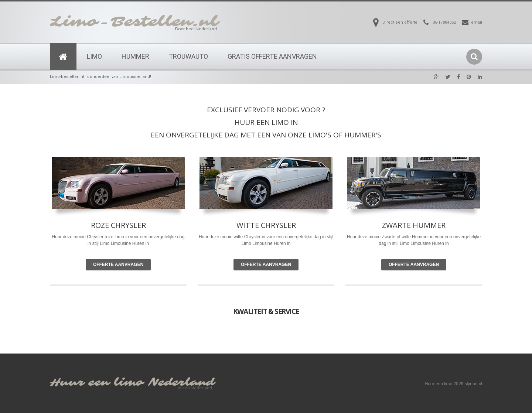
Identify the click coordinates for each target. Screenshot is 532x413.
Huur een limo (97, 383)
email (477, 22)
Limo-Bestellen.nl (134, 22)
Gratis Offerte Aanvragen (272, 56)
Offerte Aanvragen (118, 264)
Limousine (262, 243)
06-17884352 (444, 22)
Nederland (181, 383)
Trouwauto (188, 56)
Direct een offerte (400, 22)
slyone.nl (473, 384)
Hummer (135, 56)
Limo (94, 56)
